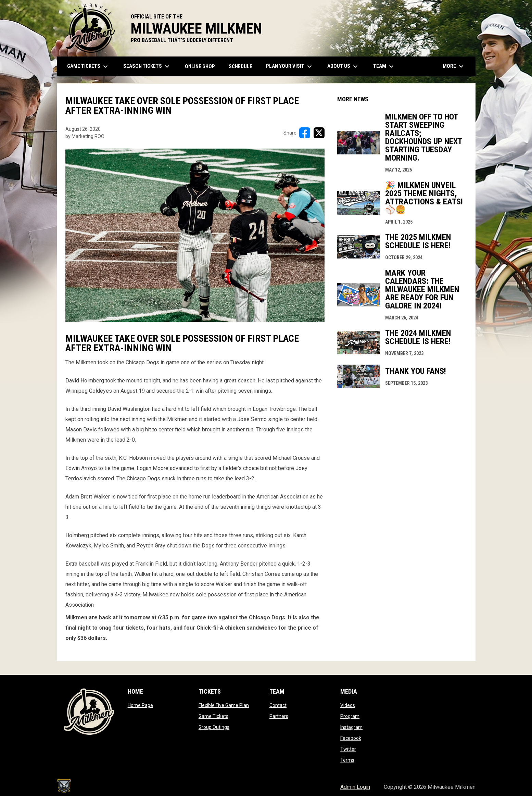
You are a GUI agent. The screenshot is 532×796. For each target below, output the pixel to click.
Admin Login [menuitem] (355, 787)
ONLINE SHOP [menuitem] (202, 66)
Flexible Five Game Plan (224, 705)
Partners (279, 716)
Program (350, 716)
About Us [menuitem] (343, 66)
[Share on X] (319, 133)
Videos (348, 705)
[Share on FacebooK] (305, 133)
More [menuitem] (454, 66)
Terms (347, 760)
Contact (278, 705)
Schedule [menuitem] (240, 66)
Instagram (351, 727)
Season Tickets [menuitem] (147, 66)
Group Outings (214, 727)
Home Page (140, 705)
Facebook (351, 738)
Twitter (348, 749)
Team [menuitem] (384, 66)
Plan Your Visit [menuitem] (290, 66)
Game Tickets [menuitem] (88, 66)
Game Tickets (213, 716)
